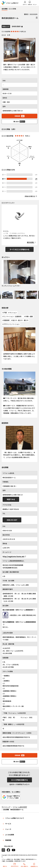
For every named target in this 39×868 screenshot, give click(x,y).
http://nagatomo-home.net (14, 556)
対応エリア (6, 26)
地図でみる (11, 499)
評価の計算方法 (31, 196)
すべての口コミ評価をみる (19, 249)
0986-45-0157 (12, 520)
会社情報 (5, 9)
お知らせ (30, 3)
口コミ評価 (12, 9)
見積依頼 (19, 116)
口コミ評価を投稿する (19, 780)
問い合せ (19, 121)
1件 (36, 179)
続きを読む (31, 242)
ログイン (25, 3)
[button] (7, 296)
